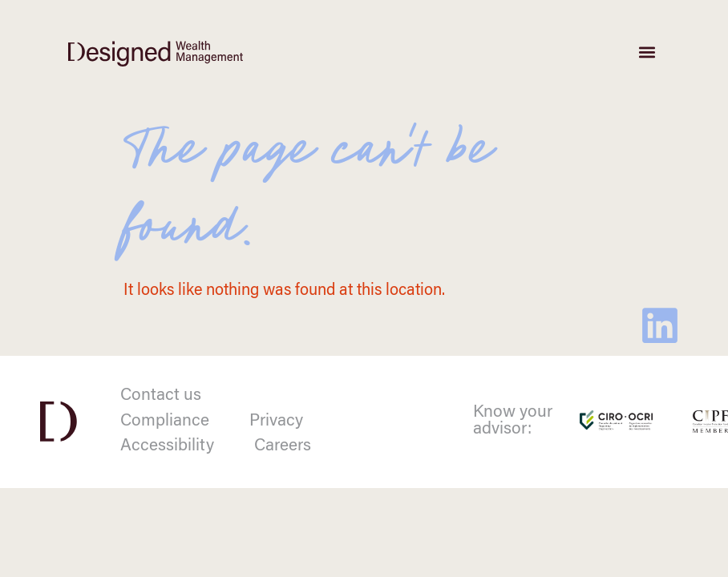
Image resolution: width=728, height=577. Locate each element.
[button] (647, 52)
